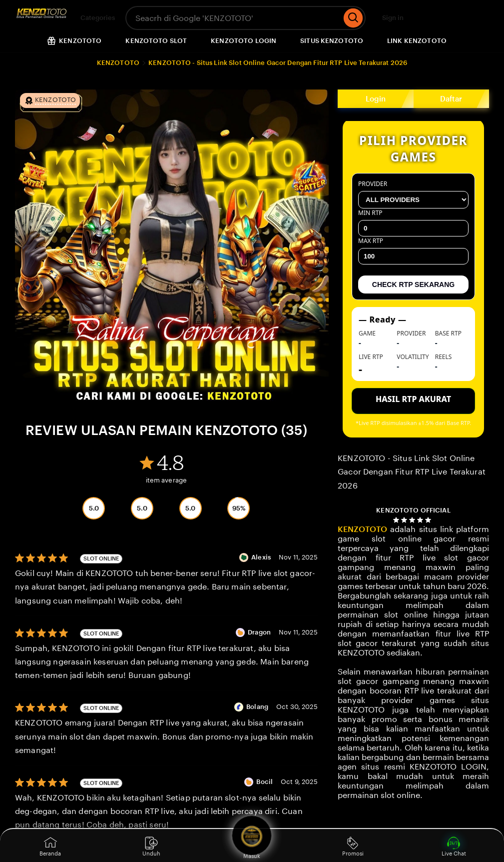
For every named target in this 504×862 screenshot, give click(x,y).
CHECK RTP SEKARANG (413, 284)
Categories (92, 18)
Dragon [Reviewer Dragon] (259, 632)
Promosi (353, 846)
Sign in (393, 18)
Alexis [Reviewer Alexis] (261, 557)
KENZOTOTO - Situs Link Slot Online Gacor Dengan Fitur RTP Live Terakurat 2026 (278, 63)
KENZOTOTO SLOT (156, 41)
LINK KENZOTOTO (417, 41)
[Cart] (474, 18)
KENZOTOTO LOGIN (244, 41)
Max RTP (413, 250)
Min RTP (413, 222)
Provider (413, 194)
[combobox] (233, 18)
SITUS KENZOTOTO (332, 41)
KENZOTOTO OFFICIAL (413, 510)
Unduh (151, 846)
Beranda (50, 846)
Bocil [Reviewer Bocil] (264, 782)
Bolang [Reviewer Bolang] (257, 707)
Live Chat (454, 846)
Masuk (252, 845)
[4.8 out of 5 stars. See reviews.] (414, 520)
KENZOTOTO (118, 63)
